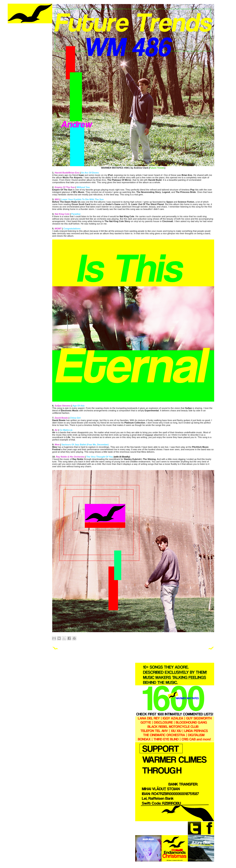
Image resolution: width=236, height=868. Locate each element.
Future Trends (157, 168)
